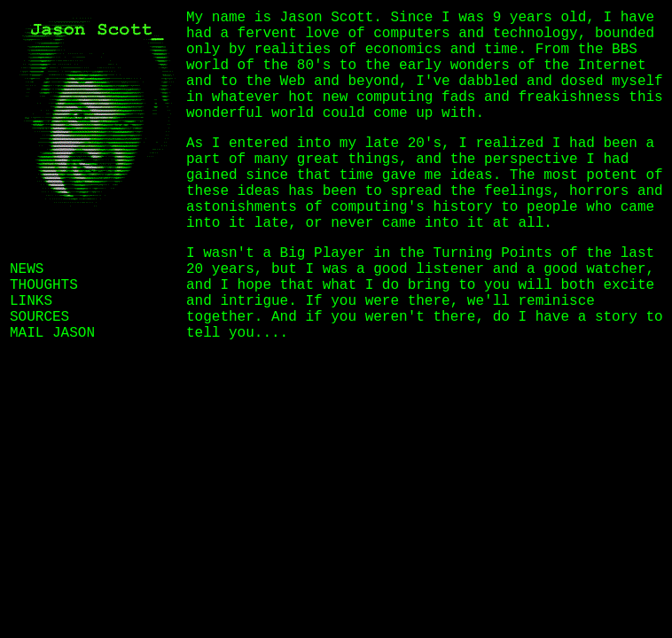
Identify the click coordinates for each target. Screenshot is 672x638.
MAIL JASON (52, 333)
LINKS (31, 301)
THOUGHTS (44, 285)
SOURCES (39, 317)
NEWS (27, 269)
